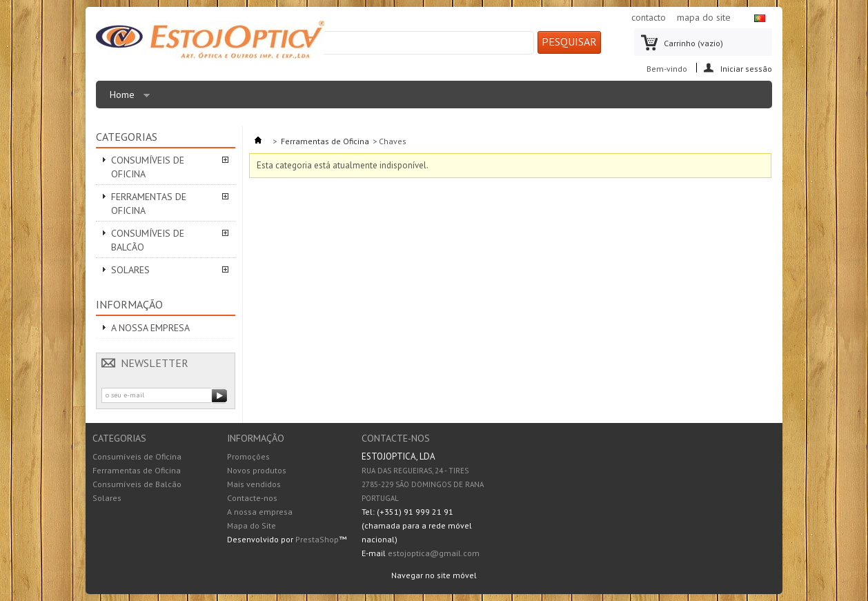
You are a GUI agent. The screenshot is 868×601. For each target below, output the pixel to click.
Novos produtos (257, 470)
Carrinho (693, 43)
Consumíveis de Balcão (148, 240)
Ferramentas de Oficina (149, 204)
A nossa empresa (150, 328)
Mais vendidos (254, 484)
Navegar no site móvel (434, 575)
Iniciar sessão (746, 68)
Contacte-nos (252, 498)
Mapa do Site (251, 525)
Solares (130, 270)
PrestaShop (317, 539)
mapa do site (704, 17)
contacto (649, 17)
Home (126, 98)
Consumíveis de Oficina (148, 167)
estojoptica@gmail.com (434, 553)
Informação (129, 304)
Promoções (248, 456)
